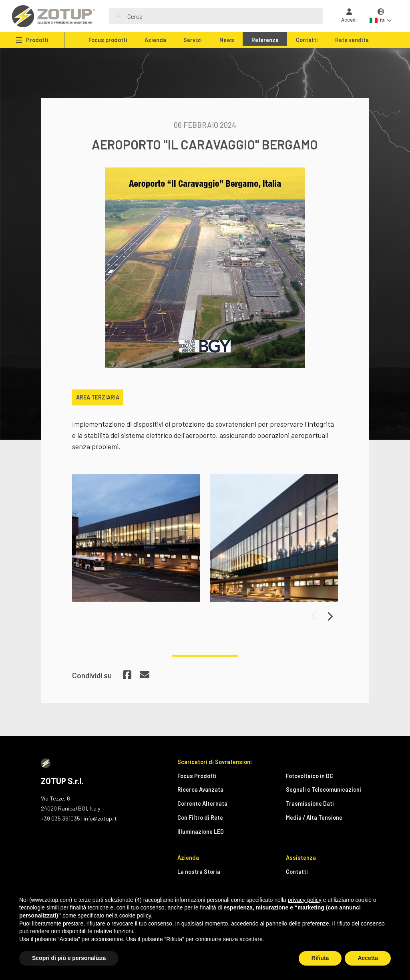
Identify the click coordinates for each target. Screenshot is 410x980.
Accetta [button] (368, 958)
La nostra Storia (199, 872)
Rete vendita (352, 40)
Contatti (307, 40)
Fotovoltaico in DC (310, 776)
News (227, 40)
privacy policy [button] (305, 900)
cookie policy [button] (135, 915)
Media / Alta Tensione (314, 818)
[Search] (221, 16)
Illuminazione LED (201, 832)
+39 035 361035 (60, 818)
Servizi (193, 40)
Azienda (155, 40)
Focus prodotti (108, 40)
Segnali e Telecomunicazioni (324, 789)
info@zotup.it (100, 818)
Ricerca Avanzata (200, 789)
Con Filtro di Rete (200, 818)
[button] (381, 16)
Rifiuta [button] (320, 958)
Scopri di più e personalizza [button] (69, 958)
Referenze (265, 40)
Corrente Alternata (202, 804)
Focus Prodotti (197, 776)
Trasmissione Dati (310, 804)
